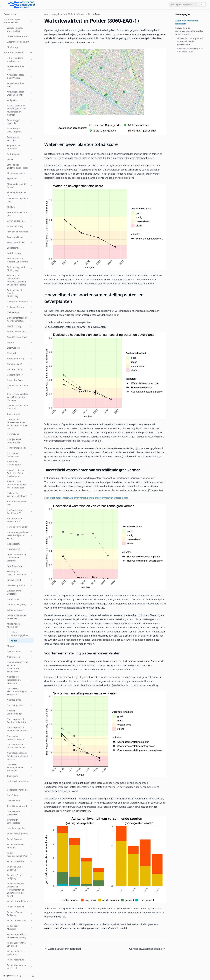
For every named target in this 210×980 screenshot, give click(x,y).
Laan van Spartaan (20, 338)
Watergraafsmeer (20, 937)
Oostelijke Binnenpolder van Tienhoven (20, 520)
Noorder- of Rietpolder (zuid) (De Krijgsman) (20, 444)
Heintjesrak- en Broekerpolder (20, 194)
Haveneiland (20, 187)
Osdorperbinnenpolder (20, 536)
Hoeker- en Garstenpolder (20, 216)
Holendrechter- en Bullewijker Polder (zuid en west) (20, 226)
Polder (14, 394)
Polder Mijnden (20, 727)
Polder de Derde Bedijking (20, 621)
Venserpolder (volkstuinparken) (20, 908)
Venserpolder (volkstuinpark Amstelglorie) (20, 898)
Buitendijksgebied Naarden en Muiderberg (20, 46)
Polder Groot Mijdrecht (20, 680)
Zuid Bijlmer (20, 953)
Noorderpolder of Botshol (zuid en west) (20, 482)
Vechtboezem (20, 879)
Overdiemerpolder (20, 581)
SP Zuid (20, 810)
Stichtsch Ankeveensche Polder (20, 853)
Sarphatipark (20, 796)
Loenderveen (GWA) (20, 358)
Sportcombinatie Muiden (20, 822)
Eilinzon (20, 95)
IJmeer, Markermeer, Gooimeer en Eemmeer (20, 311)
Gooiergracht (20, 167)
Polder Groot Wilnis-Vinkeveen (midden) (20, 689)
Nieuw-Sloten (20, 410)
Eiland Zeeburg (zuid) (20, 90)
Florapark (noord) (20, 112)
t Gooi (20, 860)
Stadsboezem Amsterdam (20, 839)
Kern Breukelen (20, 319)
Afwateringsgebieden (55, 14)
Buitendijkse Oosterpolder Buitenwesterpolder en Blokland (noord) (20, 33)
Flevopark (20, 106)
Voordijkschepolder (20, 920)
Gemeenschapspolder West (20, 140)
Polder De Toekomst (20, 660)
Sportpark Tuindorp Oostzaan (20, 830)
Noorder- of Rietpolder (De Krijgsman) (20, 433)
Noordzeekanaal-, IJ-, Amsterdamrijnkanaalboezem (20, 509)
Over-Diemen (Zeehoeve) (20, 566)
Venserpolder (20, 890)
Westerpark (20, 942)
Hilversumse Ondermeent (20, 208)
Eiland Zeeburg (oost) (20, 85)
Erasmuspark (20, 101)
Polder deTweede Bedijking (20, 667)
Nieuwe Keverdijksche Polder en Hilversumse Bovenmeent (20, 420)
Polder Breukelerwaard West (20, 607)
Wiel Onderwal (20, 947)
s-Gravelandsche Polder (20, 789)
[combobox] (188, 5)
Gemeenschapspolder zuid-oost (20, 160)
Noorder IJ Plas (20, 453)
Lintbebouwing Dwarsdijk (20, 345)
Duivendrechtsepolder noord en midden (20, 72)
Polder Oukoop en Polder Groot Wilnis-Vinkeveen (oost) (20, 740)
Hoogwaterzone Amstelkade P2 (20, 273)
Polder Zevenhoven (20, 766)
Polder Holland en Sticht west (20, 706)
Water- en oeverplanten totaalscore (187, 22)
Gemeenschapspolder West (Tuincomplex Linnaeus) (20, 150)
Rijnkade (20, 776)
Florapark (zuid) (20, 117)
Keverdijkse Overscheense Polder (20, 326)
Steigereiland (20, 846)
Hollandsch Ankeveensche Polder (20, 248)
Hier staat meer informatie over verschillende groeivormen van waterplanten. (87, 498)
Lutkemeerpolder (20, 363)
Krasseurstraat (20, 333)
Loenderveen (20, 352)
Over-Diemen (20, 554)
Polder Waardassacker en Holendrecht (20, 750)
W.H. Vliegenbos (20, 931)
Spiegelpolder (20, 815)
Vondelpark (20, 915)
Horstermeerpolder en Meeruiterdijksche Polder (20, 288)
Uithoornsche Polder (20, 865)
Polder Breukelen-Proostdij (20, 599)
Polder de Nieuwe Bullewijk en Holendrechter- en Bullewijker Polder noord (20, 643)
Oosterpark (20, 529)
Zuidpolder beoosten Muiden (20, 965)
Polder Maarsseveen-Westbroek (20, 720)
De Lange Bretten (20, 60)
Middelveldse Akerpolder (20, 378)
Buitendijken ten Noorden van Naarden (20, 13)
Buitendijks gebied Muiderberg (20, 22)
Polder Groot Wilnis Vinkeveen (20, 697)
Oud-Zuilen (20, 548)
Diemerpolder (20, 65)
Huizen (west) (20, 302)
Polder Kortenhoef (20, 713)
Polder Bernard (20, 592)
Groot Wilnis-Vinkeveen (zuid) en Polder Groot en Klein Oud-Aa (20, 177)
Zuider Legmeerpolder (20, 958)
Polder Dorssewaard (20, 673)
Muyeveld (20, 399)
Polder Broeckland (20, 614)
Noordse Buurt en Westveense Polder (20, 499)
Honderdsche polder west (20, 256)
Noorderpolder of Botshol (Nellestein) (20, 474)
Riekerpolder (20, 771)
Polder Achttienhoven (20, 587)
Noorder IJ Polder (20, 458)
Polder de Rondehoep (20, 654)
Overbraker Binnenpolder (20, 574)
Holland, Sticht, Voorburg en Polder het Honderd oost (20, 238)
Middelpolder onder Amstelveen (20, 370)
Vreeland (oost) (20, 926)
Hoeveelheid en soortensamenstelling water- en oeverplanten (189, 31)
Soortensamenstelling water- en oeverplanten (191, 50)
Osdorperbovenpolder (20, 543)
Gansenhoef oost (20, 128)
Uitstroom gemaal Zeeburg (20, 872)
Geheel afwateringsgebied (19, 387)
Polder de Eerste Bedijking (20, 630)
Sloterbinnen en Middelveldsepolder (20, 803)
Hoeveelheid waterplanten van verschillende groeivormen (190, 41)
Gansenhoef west (20, 133)
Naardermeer (20, 404)
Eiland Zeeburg (20, 79)
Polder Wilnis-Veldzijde (20, 759)
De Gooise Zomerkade (20, 55)
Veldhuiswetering (20, 884)
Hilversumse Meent (20, 201)
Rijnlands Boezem (20, 782)
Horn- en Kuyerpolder (20, 280)
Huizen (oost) (20, 297)
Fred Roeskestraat (20, 122)
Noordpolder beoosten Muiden (20, 491)
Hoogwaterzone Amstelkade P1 (20, 264)
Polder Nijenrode (20, 732)
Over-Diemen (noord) (20, 559)
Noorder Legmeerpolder (20, 465)
